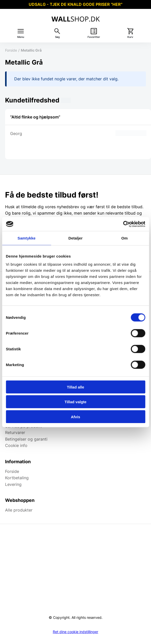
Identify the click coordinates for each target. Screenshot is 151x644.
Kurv (130, 37)
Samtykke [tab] (27, 238)
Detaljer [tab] (76, 238)
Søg (57, 37)
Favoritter (94, 37)
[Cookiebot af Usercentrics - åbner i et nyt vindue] (123, 224)
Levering (13, 484)
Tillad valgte (75, 402)
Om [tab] (124, 238)
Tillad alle (75, 387)
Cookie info (16, 445)
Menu (21, 37)
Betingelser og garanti (26, 439)
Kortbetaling (17, 478)
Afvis (75, 417)
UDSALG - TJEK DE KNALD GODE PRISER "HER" (75, 4)
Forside (11, 50)
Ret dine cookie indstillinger (75, 632)
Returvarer (15, 432)
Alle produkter (19, 510)
